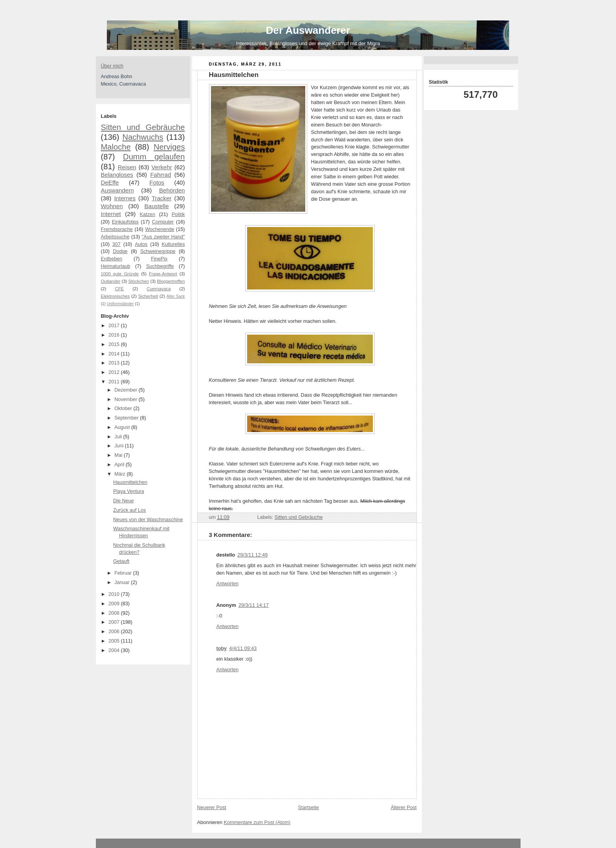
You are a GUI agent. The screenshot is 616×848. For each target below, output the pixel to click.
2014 (115, 354)
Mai (119, 455)
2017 (115, 326)
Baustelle (156, 206)
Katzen (148, 214)
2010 (115, 594)
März (121, 474)
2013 (115, 363)
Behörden (172, 190)
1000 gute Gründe (120, 274)
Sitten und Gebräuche (143, 127)
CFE (120, 289)
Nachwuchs (143, 137)
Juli (119, 437)
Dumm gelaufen (154, 157)
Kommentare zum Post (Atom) (257, 822)
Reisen (127, 167)
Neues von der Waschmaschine (148, 520)
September (127, 418)
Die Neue (124, 501)
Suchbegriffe (160, 266)
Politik (178, 214)
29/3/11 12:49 (252, 555)
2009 (115, 604)
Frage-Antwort (163, 274)
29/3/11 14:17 (254, 605)
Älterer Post (404, 808)
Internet (111, 214)
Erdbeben (112, 259)
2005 (115, 641)
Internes (125, 198)
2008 (115, 613)
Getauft (121, 561)
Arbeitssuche (115, 237)
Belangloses (117, 175)
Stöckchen (138, 281)
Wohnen (112, 206)
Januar (123, 582)
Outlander (111, 281)
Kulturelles (173, 244)
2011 (115, 382)
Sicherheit (148, 296)
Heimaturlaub (116, 266)
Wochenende (159, 229)
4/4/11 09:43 (243, 648)
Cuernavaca (159, 289)
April (120, 465)
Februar (124, 573)
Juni (120, 446)
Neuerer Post (212, 808)
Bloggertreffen (171, 281)
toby (222, 648)
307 (116, 244)
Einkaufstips (125, 222)
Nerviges (169, 147)
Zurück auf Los (129, 510)
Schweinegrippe (158, 251)
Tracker (162, 198)
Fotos (157, 182)
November (126, 399)
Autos (141, 244)
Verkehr (162, 167)
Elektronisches (115, 296)
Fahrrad (160, 175)
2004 (115, 650)
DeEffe (110, 182)
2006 (115, 632)
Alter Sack (176, 296)
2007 (115, 622)
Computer (163, 222)
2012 (115, 372)
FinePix (159, 259)
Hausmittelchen (130, 482)
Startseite (309, 808)
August (123, 427)
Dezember (126, 390)
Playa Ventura (129, 491)
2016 (115, 335)
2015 (115, 344)
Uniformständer (120, 304)
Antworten (228, 584)
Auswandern (117, 190)
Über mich (112, 66)
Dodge (120, 251)
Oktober (124, 408)
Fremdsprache (117, 229)
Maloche (116, 147)
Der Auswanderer (308, 30)
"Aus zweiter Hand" (163, 237)
